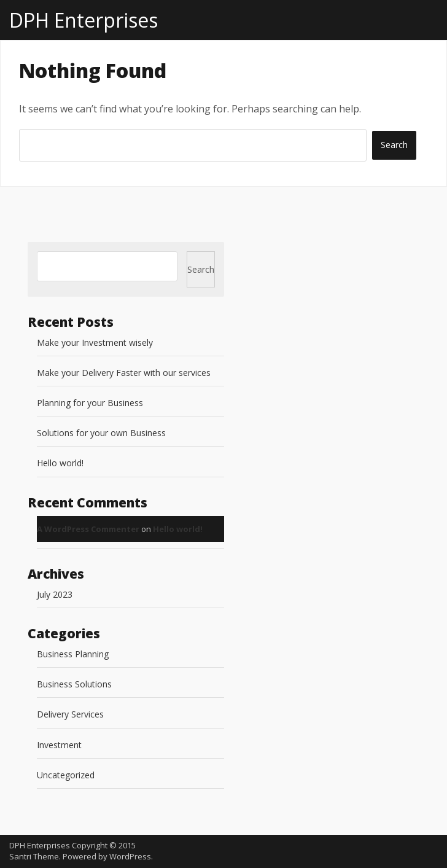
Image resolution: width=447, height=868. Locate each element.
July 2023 (55, 594)
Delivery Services (70, 714)
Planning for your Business (90, 403)
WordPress (130, 856)
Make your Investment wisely (95, 342)
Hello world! (60, 463)
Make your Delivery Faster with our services (124, 373)
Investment (59, 745)
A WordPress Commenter (88, 529)
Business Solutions (74, 684)
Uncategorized (66, 775)
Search (201, 269)
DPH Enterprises (84, 20)
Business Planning (73, 654)
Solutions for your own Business (101, 433)
